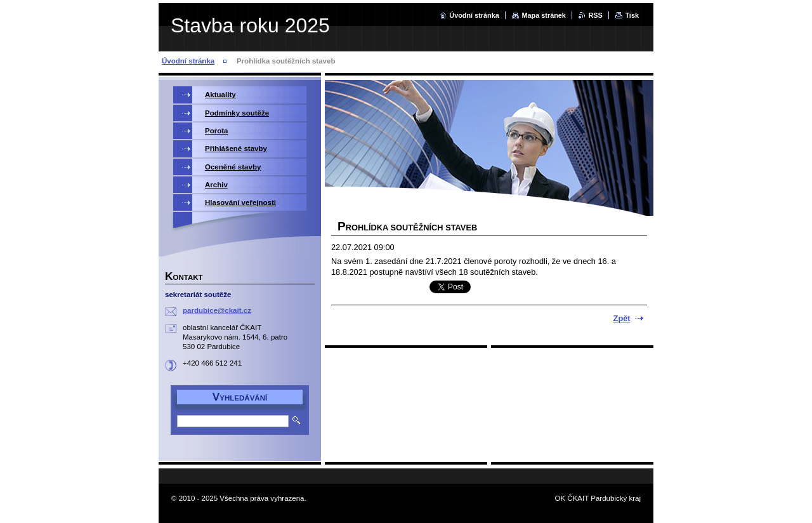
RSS (595, 15)
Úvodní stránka (474, 15)
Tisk (632, 15)
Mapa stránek (544, 15)
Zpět (622, 318)
